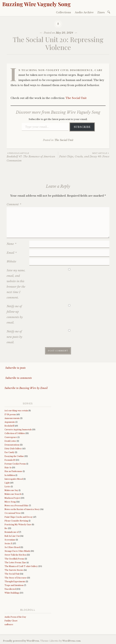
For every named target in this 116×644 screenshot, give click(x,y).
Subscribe (82, 127)
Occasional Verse (13, 513)
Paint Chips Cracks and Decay (19, 517)
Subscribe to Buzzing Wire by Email (26, 388)
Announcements (12, 418)
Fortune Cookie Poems (15, 464)
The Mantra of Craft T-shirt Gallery (21, 566)
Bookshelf (9, 426)
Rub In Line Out (12, 536)
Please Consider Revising (16, 521)
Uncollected (10, 589)
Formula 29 (10, 460)
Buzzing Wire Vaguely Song (36, 4)
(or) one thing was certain (16, 411)
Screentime (10, 540)
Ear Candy (9, 452)
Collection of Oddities (15, 433)
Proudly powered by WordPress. (21, 641)
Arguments (10, 422)
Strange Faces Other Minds (17, 551)
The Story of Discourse (16, 578)
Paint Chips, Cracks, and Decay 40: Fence (84, 155)
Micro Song (10, 502)
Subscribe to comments (18, 378)
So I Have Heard (12, 547)
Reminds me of (12, 532)
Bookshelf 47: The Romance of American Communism (32, 157)
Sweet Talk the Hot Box (15, 555)
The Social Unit (76, 98)
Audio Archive (84, 12)
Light (7, 483)
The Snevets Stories (14, 570)
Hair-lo (8, 468)
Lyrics (7, 487)
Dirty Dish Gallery (13, 449)
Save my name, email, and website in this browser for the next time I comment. (16, 284)
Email (12, 253)
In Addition (10, 475)
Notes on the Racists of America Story (22, 509)
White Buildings (12, 593)
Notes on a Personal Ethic (16, 506)
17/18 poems (10, 414)
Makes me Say (11, 490)
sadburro (9, 624)
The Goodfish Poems (14, 559)
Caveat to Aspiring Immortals (18, 430)
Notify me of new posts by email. (14, 337)
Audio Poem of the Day (15, 617)
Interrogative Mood (14, 479)
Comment (14, 204)
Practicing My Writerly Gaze (18, 525)
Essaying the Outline (14, 456)
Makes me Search (13, 494)
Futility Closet (11, 621)
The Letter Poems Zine (15, 563)
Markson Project (12, 498)
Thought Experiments (15, 582)
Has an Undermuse (13, 471)
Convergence (11, 437)
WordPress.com (71, 641)
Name (11, 244)
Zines (101, 12)
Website (11, 262)
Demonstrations (12, 445)
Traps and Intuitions (14, 585)
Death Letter (10, 441)
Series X (8, 544)
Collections (64, 12)
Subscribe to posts (15, 368)
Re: (6, 528)
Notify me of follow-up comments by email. (15, 314)
